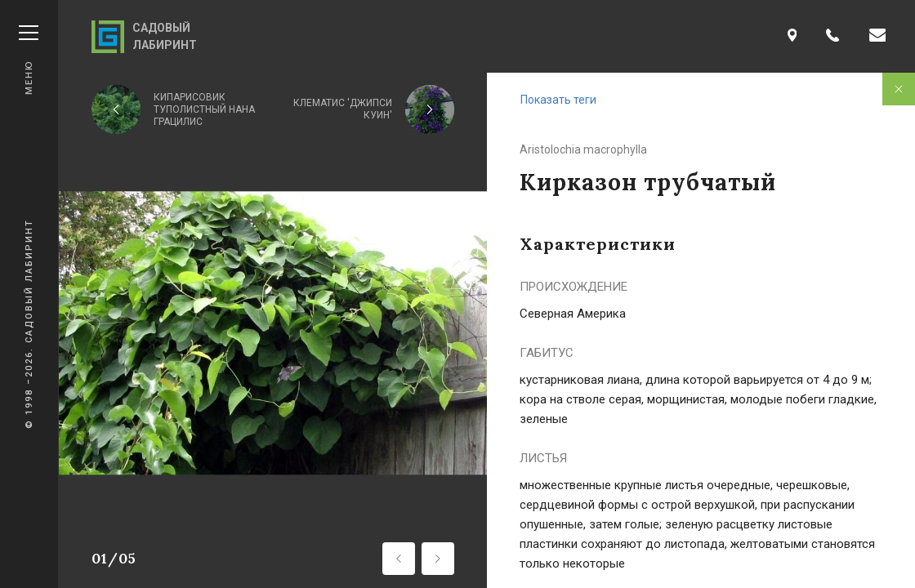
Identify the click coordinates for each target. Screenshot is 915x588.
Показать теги (558, 100)
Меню (29, 60)
